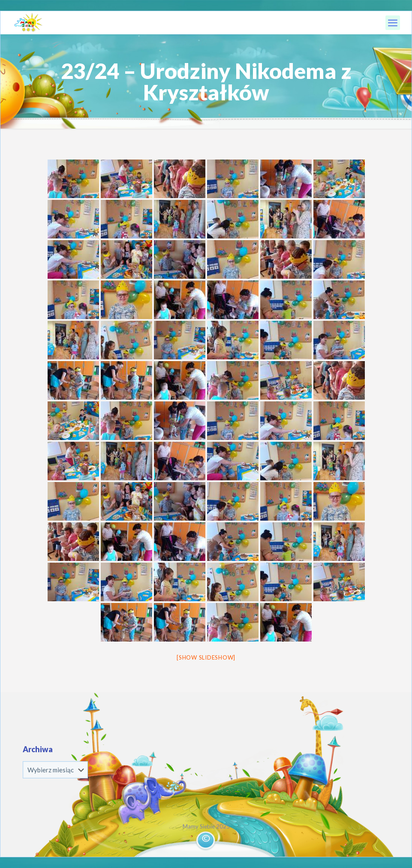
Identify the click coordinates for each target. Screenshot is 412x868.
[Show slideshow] (206, 657)
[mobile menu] (393, 23)
